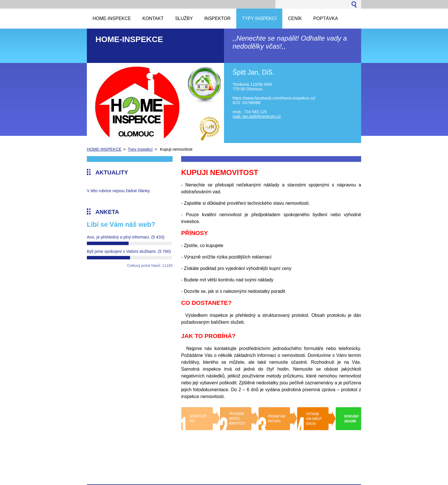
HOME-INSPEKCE (104, 149)
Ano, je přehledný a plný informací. (126, 237)
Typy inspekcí (140, 149)
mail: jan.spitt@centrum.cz (257, 116)
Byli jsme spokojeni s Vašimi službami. (129, 251)
